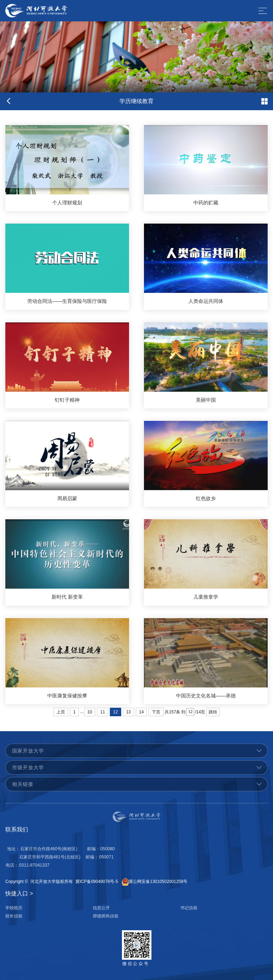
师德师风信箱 (106, 916)
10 (90, 712)
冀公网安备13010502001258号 (158, 882)
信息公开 (101, 908)
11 (103, 712)
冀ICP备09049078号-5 (97, 882)
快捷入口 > (19, 893)
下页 (156, 712)
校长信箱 (14, 916)
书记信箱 (189, 908)
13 (129, 712)
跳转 (213, 712)
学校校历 (14, 908)
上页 (61, 712)
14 (141, 712)
